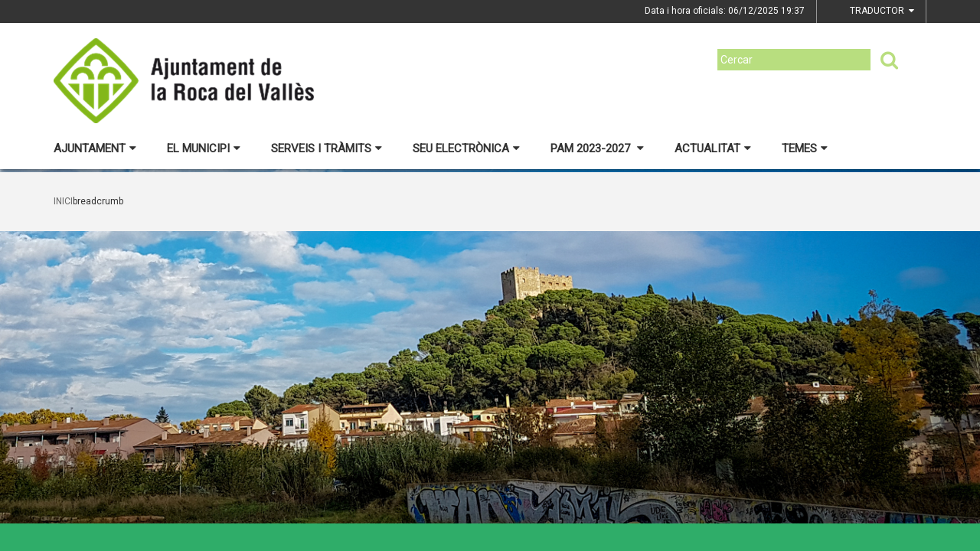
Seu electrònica (466, 148)
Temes (805, 148)
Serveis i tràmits (327, 148)
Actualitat (713, 148)
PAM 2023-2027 (597, 148)
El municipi (204, 148)
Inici (63, 201)
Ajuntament (95, 148)
